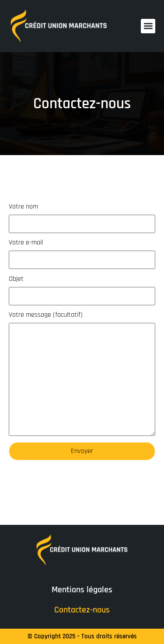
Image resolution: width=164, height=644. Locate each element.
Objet (82, 290)
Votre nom (82, 218)
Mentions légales (82, 590)
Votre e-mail (82, 254)
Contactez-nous (82, 610)
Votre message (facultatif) (82, 374)
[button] (148, 26)
